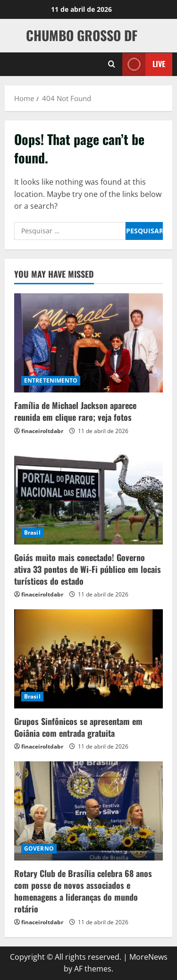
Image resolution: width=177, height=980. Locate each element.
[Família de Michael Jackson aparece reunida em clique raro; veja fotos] (88, 343)
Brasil (32, 533)
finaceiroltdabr (42, 431)
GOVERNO (39, 848)
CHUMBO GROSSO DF (82, 35)
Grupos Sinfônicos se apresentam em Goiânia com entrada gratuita (78, 727)
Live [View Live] (144, 64)
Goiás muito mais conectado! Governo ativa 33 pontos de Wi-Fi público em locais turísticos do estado (88, 569)
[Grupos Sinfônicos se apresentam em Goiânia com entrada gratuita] (88, 659)
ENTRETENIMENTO (51, 380)
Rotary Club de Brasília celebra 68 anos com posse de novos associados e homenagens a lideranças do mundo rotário (83, 891)
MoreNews (148, 957)
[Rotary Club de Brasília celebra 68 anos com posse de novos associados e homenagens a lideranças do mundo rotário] (88, 811)
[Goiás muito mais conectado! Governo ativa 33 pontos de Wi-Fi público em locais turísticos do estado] (88, 495)
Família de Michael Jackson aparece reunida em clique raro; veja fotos (75, 411)
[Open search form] (112, 64)
